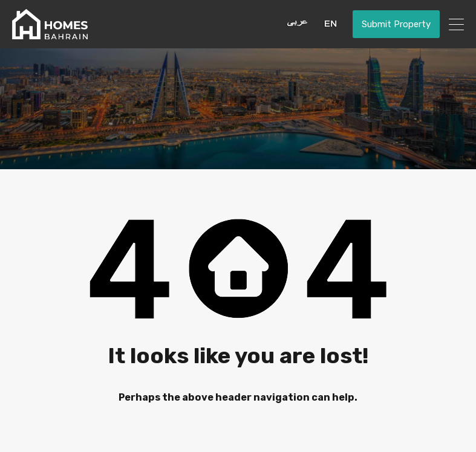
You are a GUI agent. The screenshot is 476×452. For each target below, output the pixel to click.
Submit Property (396, 24)
